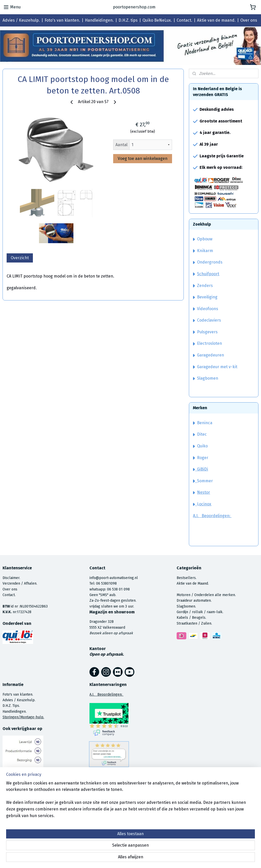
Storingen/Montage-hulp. (23, 717)
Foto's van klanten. (62, 20)
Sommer (205, 481)
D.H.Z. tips (128, 20)
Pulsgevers (205, 332)
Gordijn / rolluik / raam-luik (200, 612)
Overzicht (20, 258)
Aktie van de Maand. (193, 583)
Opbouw (203, 239)
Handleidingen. (99, 20)
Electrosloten (207, 343)
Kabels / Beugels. (191, 618)
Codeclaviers (207, 320)
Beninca (205, 423)
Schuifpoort (208, 274)
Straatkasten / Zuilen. (194, 623)
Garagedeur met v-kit (215, 367)
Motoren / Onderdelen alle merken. (206, 595)
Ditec (202, 434)
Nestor (204, 492)
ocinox (205, 504)
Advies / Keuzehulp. (21, 20)
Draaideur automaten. (194, 601)
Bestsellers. (187, 578)
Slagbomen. (186, 606)
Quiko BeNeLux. (157, 20)
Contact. (184, 20)
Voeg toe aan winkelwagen (143, 158)
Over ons (249, 20)
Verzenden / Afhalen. (20, 583)
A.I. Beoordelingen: (212, 516)
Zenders (203, 286)
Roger (203, 458)
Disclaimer (11, 578)
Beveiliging (205, 297)
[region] (97, 845)
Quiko (202, 446)
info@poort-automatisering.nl (114, 578)
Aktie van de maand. (216, 20)
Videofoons (206, 309)
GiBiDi (200, 469)
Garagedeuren (208, 355)
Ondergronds (208, 262)
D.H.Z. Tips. (11, 706)
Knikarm (203, 251)
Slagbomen (208, 378)
